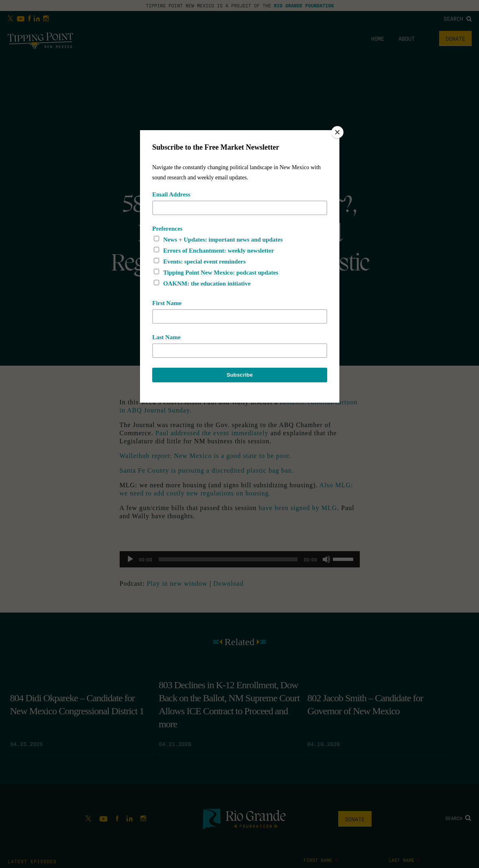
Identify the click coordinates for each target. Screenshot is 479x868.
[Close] (337, 132)
